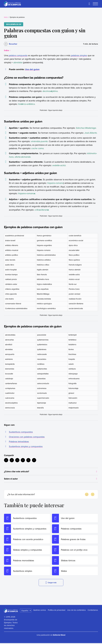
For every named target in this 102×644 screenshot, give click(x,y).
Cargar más (51, 584)
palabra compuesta (18, 55)
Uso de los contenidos (76, 611)
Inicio (6, 17)
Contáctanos (93, 611)
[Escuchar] (11, 44)
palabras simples (79, 55)
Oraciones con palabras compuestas (27, 437)
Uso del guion (32, 69)
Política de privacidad (57, 611)
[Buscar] (89, 4)
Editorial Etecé (59, 636)
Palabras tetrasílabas (19, 441)
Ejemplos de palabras (17, 17)
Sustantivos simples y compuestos (26, 446)
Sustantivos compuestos (21, 432)
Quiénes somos (40, 611)
